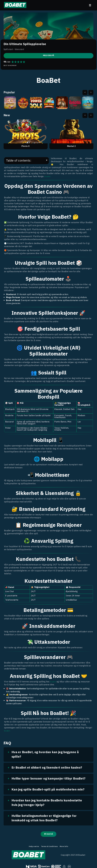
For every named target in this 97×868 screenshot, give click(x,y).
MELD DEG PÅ (49, 55)
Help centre (32, 848)
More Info (66, 848)
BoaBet (48, 177)
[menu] (90, 5)
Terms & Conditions (49, 848)
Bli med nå (49, 834)
